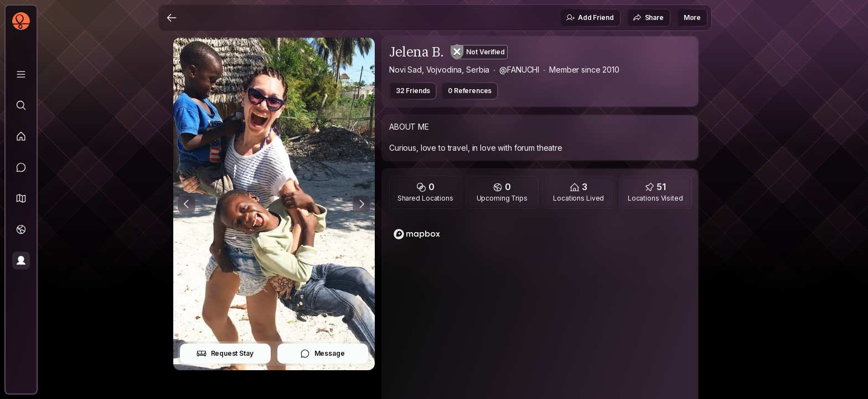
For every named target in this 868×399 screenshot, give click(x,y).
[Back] (172, 18)
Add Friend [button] (590, 18)
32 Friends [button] (413, 91)
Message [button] (322, 354)
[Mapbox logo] (417, 234)
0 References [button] (470, 91)
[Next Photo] (361, 204)
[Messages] (21, 167)
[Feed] (21, 136)
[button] (21, 198)
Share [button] (648, 18)
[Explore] (21, 105)
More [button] (692, 17)
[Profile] (21, 260)
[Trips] (21, 229)
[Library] (21, 74)
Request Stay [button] (225, 354)
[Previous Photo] (187, 204)
